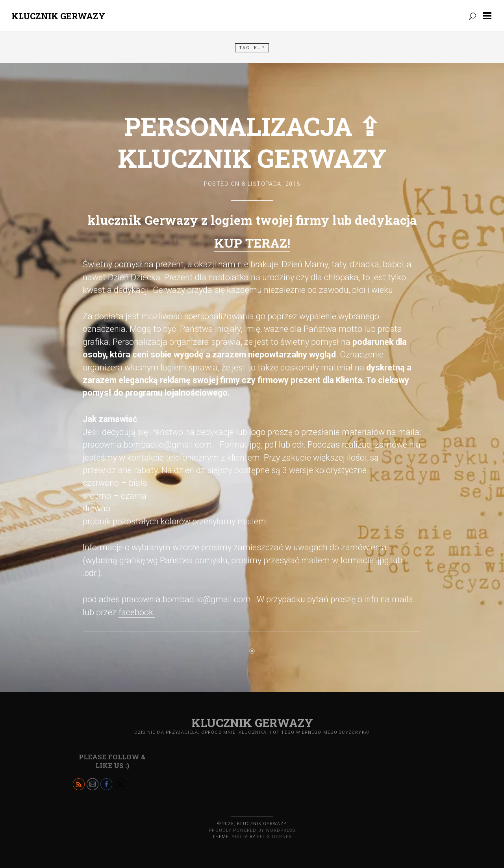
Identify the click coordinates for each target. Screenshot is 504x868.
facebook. (137, 612)
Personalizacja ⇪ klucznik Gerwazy (252, 142)
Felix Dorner (274, 837)
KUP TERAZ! (252, 243)
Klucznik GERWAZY (58, 16)
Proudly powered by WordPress (252, 830)
